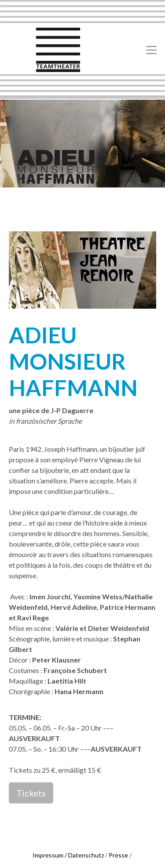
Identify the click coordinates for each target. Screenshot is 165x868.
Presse (118, 855)
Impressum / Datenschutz (68, 855)
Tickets (31, 793)
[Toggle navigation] (151, 50)
